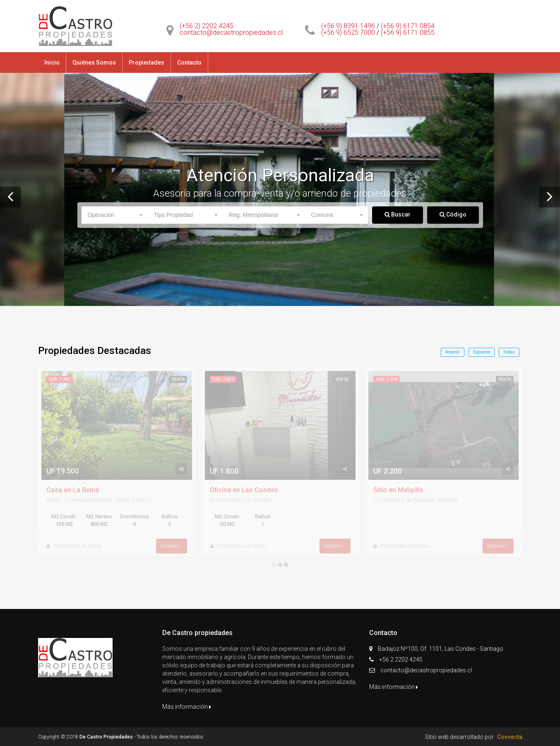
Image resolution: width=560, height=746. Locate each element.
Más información (187, 707)
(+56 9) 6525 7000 (348, 32)
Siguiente (482, 352)
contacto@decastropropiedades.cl (231, 32)
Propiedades (147, 63)
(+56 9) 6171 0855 (408, 32)
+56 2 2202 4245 (401, 659)
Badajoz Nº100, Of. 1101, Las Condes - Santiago (441, 649)
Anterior (453, 352)
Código (453, 214)
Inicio (52, 63)
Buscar (398, 214)
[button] (115, 215)
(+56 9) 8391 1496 (348, 26)
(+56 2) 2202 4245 (207, 26)
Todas (509, 352)
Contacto (189, 63)
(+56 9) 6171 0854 (408, 26)
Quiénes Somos (94, 63)
